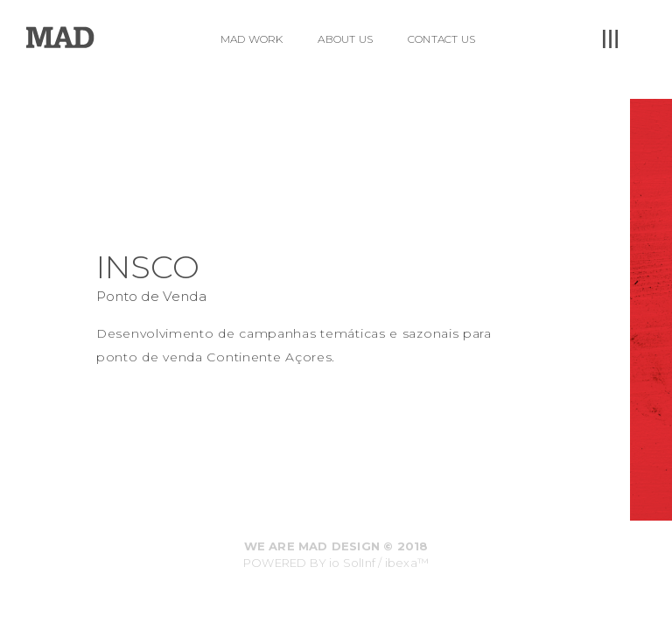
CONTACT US (441, 39)
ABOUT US (345, 39)
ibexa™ (407, 563)
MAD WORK (252, 39)
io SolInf (352, 563)
